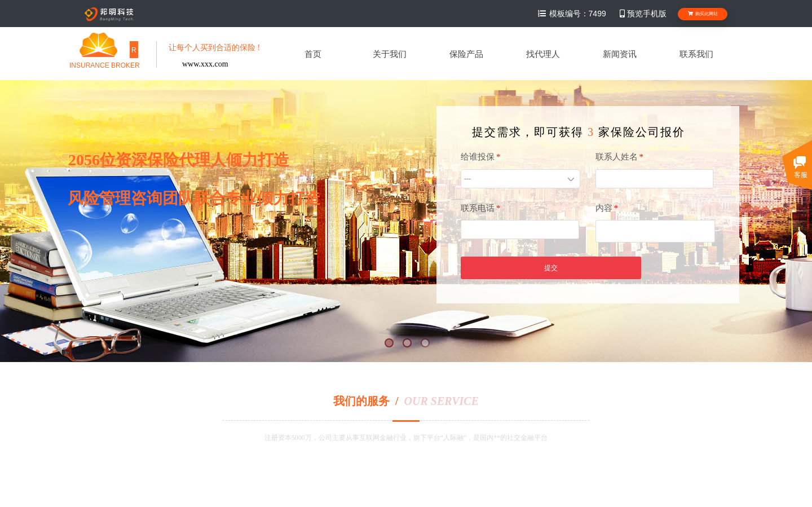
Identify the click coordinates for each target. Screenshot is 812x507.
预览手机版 (642, 14)
